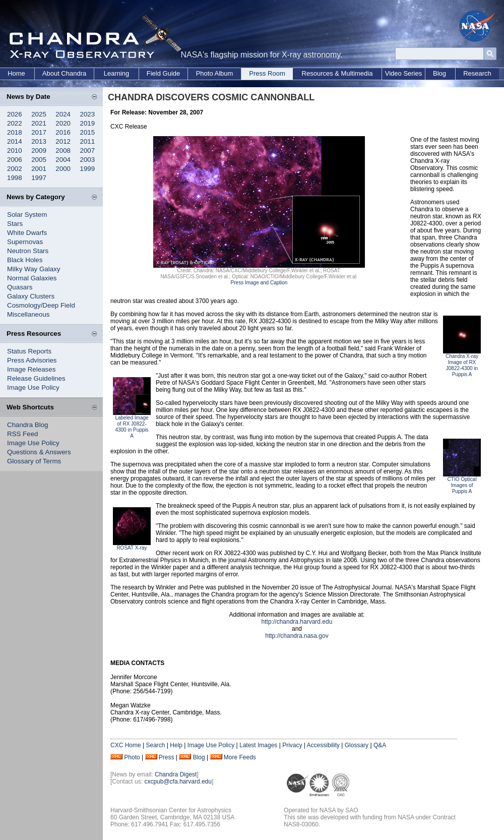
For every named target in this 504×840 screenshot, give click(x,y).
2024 (63, 114)
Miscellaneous (28, 314)
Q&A (380, 745)
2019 (88, 123)
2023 (88, 114)
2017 (39, 132)
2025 (39, 114)
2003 (88, 160)
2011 (88, 141)
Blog (439, 73)
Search (155, 745)
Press (167, 757)
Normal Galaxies (32, 278)
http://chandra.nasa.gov (297, 636)
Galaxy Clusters (31, 296)
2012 (63, 141)
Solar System (27, 215)
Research (477, 73)
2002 (15, 169)
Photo (132, 757)
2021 (39, 123)
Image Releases (31, 369)
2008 (63, 151)
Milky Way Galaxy (34, 269)
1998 (15, 178)
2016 (63, 132)
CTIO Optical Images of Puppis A (462, 485)
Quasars (20, 287)
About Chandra (64, 73)
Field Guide (163, 73)
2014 (15, 141)
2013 (39, 141)
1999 (88, 169)
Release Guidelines (36, 378)
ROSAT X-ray (132, 548)
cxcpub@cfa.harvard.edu (178, 782)
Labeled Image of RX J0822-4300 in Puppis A (132, 427)
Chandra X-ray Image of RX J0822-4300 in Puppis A (462, 365)
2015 (88, 132)
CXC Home (126, 745)
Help (176, 745)
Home (16, 73)
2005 (39, 160)
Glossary (357, 745)
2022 (15, 123)
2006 (15, 160)
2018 (15, 132)
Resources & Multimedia (337, 73)
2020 (63, 123)
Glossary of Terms (34, 461)
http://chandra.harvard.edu (297, 622)
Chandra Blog (28, 425)
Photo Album (215, 73)
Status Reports (29, 351)
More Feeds (240, 757)
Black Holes (25, 260)
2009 (39, 151)
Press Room (267, 73)
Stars (15, 224)
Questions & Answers (39, 452)
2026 (15, 114)
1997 (39, 178)
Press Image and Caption (259, 283)
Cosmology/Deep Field (41, 305)
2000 (63, 169)
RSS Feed (23, 434)
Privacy (292, 745)
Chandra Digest (176, 774)
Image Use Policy (33, 387)
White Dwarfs (27, 233)
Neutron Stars (28, 251)
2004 (63, 160)
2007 (88, 151)
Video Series (403, 73)
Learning (117, 73)
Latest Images (258, 745)
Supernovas (25, 242)
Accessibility (323, 745)
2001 (39, 169)
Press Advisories (32, 360)
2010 (15, 151)
